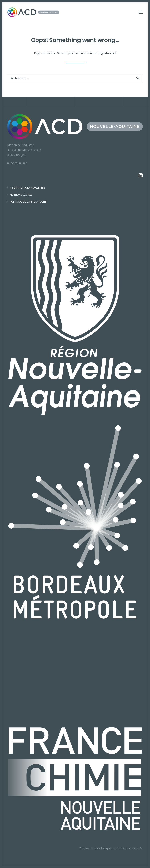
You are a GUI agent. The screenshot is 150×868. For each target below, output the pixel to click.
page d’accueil (107, 53)
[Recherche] (75, 78)
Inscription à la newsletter (27, 188)
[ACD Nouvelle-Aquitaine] (33, 12)
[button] (141, 12)
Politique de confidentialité (28, 202)
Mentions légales (21, 195)
